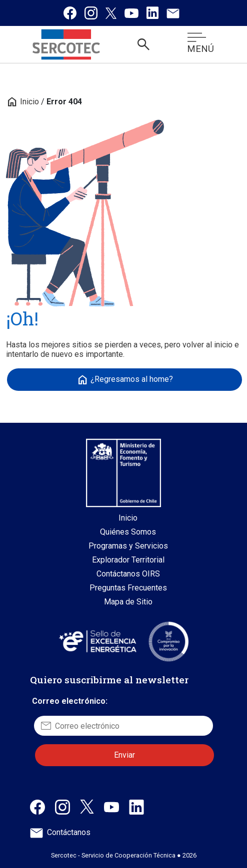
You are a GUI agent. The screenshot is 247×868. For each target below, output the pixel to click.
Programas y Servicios (128, 546)
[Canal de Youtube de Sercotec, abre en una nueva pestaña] (111, 806)
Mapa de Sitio (128, 602)
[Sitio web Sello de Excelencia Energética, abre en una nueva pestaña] (97, 641)
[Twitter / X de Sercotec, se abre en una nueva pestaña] (111, 13)
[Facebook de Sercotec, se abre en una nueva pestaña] (70, 13)
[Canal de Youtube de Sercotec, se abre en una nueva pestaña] (131, 13)
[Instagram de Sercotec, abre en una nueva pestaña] (62, 806)
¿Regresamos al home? (125, 380)
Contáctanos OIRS (128, 574)
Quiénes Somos (128, 532)
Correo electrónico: (70, 701)
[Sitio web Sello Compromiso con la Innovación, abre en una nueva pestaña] (168, 641)
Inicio (22, 102)
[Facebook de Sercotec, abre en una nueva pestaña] (37, 806)
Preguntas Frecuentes (128, 588)
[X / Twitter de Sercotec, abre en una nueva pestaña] (87, 806)
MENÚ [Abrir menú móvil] (200, 43)
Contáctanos (60, 832)
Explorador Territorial (128, 560)
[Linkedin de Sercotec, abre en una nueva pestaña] (136, 806)
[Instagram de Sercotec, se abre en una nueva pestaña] (91, 13)
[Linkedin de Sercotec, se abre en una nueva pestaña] (152, 13)
